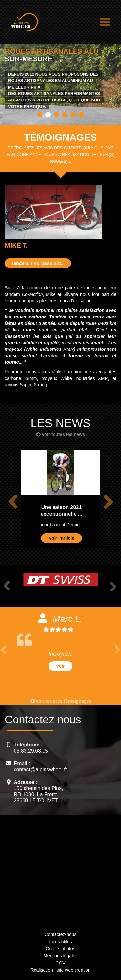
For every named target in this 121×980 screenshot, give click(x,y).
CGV (60, 963)
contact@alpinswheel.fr (40, 770)
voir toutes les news (61, 434)
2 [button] (48, 115)
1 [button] (40, 115)
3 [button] (56, 115)
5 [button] (73, 115)
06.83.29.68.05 (31, 751)
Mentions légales (60, 956)
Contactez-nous (60, 934)
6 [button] (82, 115)
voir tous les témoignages (61, 701)
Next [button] (108, 502)
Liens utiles (60, 942)
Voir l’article (61, 538)
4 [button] (65, 115)
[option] (60, 80)
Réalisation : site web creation (61, 970)
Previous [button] (13, 502)
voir (61, 666)
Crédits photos (60, 949)
